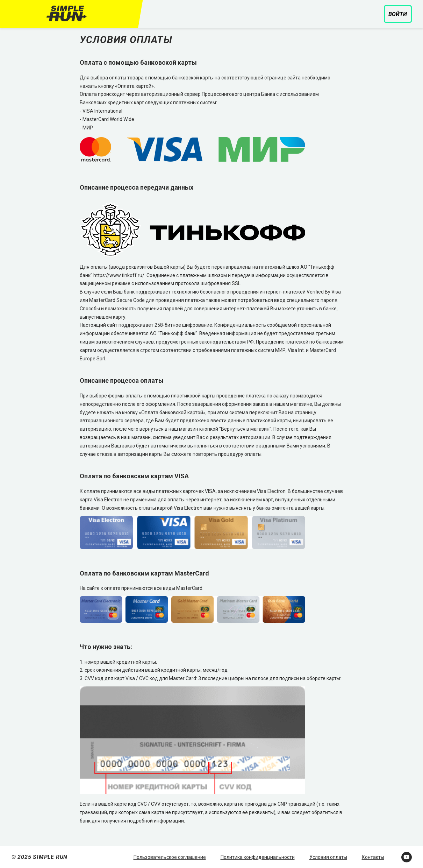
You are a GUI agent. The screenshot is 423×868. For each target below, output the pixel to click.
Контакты (373, 857)
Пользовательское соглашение (170, 857)
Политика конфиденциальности (258, 857)
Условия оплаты (328, 857)
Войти (398, 14)
